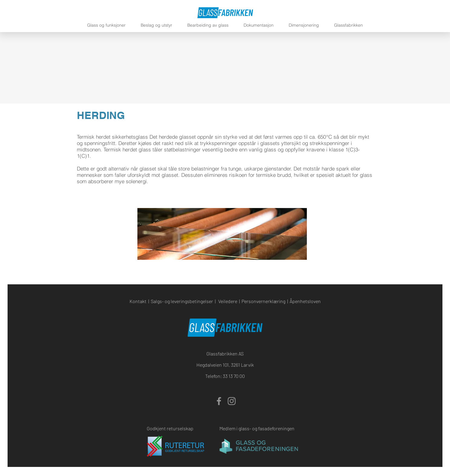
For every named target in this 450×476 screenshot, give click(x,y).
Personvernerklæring (263, 301)
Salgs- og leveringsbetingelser (182, 301)
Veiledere (228, 301)
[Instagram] (232, 401)
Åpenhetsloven (305, 301)
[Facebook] (219, 401)
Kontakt (138, 301)
